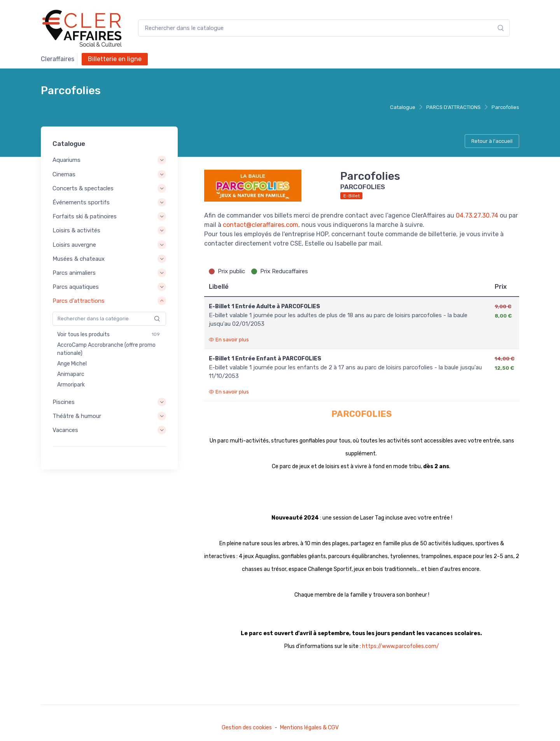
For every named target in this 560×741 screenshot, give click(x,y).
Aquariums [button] (66, 160)
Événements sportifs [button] (81, 202)
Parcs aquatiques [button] (76, 287)
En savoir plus (229, 340)
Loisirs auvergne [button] (74, 245)
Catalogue (403, 107)
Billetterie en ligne (115, 59)
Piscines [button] (64, 402)
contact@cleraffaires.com (261, 225)
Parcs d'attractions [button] (79, 301)
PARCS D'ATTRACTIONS (453, 107)
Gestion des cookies (247, 728)
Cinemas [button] (64, 174)
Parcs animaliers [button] (74, 273)
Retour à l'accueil (492, 141)
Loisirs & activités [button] (76, 231)
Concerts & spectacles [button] (83, 188)
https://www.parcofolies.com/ (401, 646)
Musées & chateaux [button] (79, 259)
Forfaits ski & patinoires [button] (85, 216)
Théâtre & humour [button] (77, 416)
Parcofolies (505, 107)
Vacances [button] (65, 430)
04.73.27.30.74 (477, 215)
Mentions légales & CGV (309, 728)
